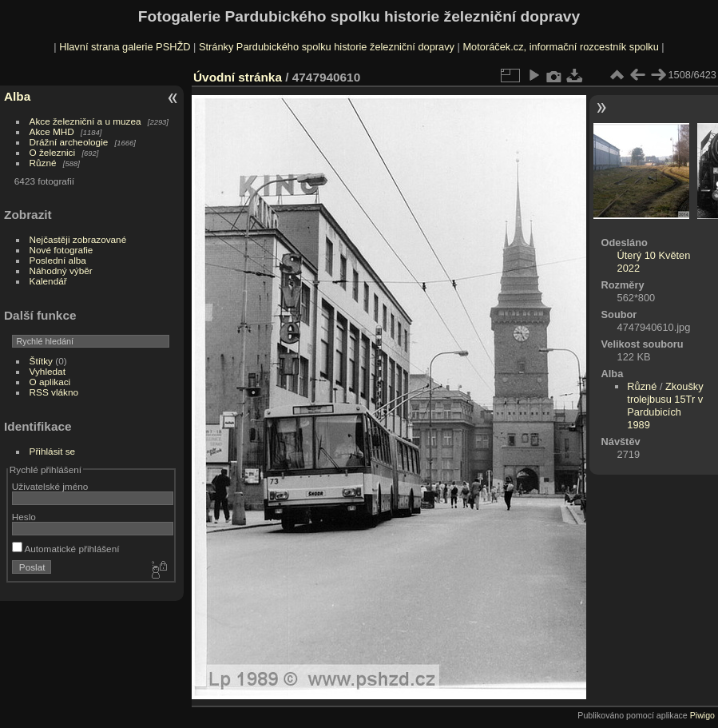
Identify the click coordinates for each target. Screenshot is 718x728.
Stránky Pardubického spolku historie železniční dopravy (327, 47)
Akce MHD (52, 131)
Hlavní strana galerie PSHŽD (125, 47)
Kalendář (48, 281)
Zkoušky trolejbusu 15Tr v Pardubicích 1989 (665, 406)
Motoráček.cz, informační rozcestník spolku (560, 47)
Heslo (24, 517)
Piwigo (702, 715)
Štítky (41, 361)
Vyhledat (48, 371)
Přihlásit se (53, 451)
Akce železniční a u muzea (85, 121)
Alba (17, 96)
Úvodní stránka (238, 77)
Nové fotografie (61, 250)
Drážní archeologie (69, 142)
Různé (43, 163)
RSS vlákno (54, 392)
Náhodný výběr (61, 271)
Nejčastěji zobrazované (78, 239)
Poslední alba (58, 260)
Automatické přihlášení (66, 549)
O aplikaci (50, 382)
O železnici (53, 152)
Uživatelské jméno (50, 486)
